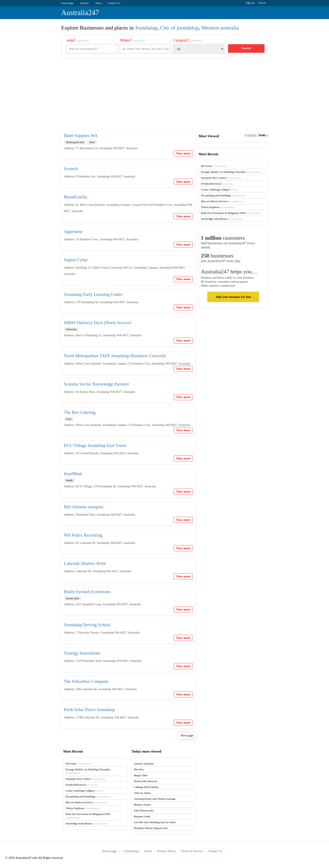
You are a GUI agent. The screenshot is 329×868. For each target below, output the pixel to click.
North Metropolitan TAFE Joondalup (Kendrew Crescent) (115, 356)
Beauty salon (73, 598)
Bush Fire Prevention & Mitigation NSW (231, 213)
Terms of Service (192, 851)
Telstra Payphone (218, 207)
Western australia (220, 28)
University (71, 329)
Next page (187, 735)
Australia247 (80, 13)
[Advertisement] (165, 98)
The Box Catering (80, 412)
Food (69, 419)
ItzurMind (73, 474)
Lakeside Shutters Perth (85, 563)
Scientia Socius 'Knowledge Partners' (97, 384)
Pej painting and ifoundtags (223, 195)
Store (92, 142)
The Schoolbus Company (86, 681)
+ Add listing (130, 851)
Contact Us (114, 3)
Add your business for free (233, 297)
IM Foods (214, 166)
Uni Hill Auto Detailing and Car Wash (155, 822)
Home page (68, 3)
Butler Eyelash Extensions (87, 592)
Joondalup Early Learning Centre (93, 294)
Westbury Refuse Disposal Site (151, 828)
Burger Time (141, 775)
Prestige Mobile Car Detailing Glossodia (231, 172)
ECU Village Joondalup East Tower (95, 445)
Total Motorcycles (144, 810)
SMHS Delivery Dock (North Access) (97, 323)
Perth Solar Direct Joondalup (89, 710)
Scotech (71, 169)
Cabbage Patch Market (146, 787)
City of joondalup (179, 28)
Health (69, 480)
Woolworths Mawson (145, 781)
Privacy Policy (166, 851)
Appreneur (73, 232)
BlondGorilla (76, 197)
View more (183, 153)
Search (246, 48)
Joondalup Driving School (87, 625)
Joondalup (146, 28)
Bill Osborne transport (84, 507)
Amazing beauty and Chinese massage (155, 799)
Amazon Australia (144, 764)
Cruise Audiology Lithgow (220, 190)
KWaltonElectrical (217, 184)
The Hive (139, 769)
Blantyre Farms (142, 805)
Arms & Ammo (142, 793)
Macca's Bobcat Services (222, 201)
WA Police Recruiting (83, 535)
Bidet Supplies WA (81, 136)
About (98, 3)
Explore (84, 3)
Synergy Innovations (82, 653)
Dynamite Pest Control (221, 178)
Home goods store (75, 142)
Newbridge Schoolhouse (222, 219)
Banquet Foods (142, 816)
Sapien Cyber (76, 260)
